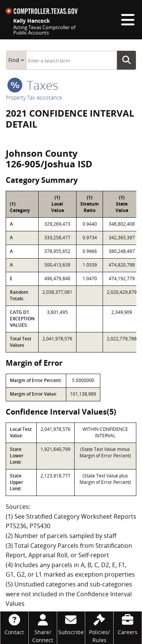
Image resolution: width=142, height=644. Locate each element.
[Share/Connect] (43, 628)
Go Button (129, 60)
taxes (33, 85)
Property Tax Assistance (34, 97)
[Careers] (128, 624)
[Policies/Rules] (99, 628)
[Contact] (14, 624)
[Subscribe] (71, 624)
